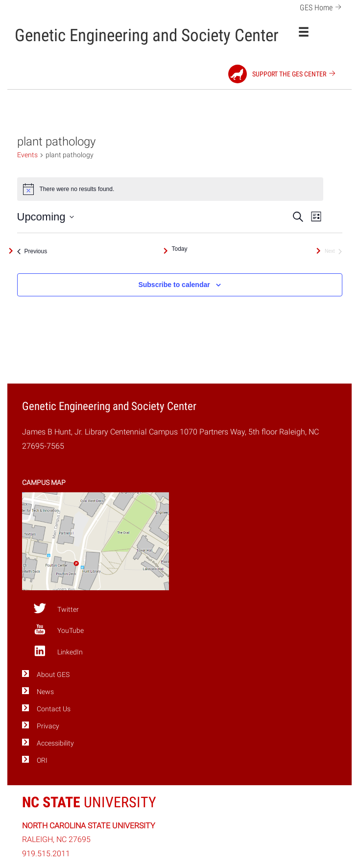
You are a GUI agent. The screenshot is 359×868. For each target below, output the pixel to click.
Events (27, 155)
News (45, 692)
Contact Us (54, 709)
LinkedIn (58, 651)
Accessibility (55, 743)
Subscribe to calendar (174, 285)
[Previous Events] (32, 251)
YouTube (59, 629)
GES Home (322, 7)
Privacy (48, 726)
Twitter (56, 608)
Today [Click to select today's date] (179, 249)
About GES (53, 675)
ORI (42, 760)
